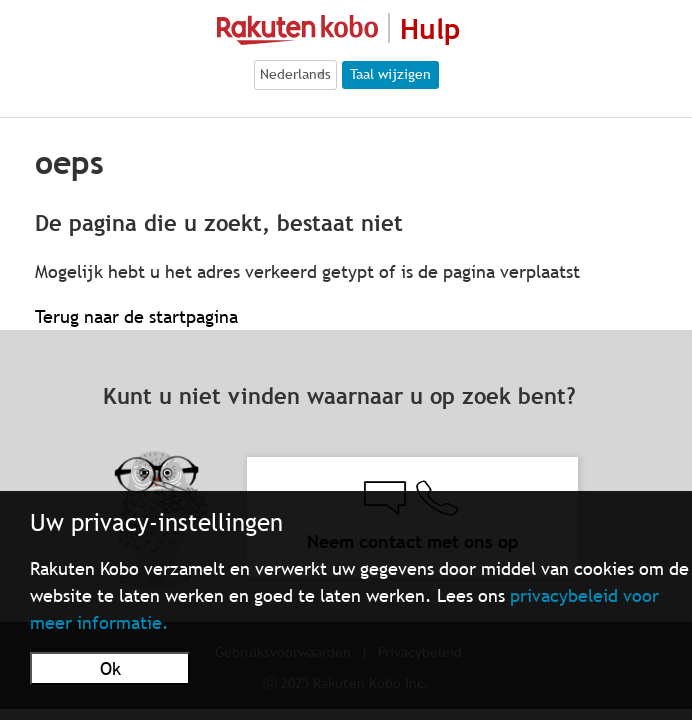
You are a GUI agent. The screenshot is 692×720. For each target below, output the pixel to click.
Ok (110, 668)
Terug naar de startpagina (136, 316)
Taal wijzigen (390, 74)
